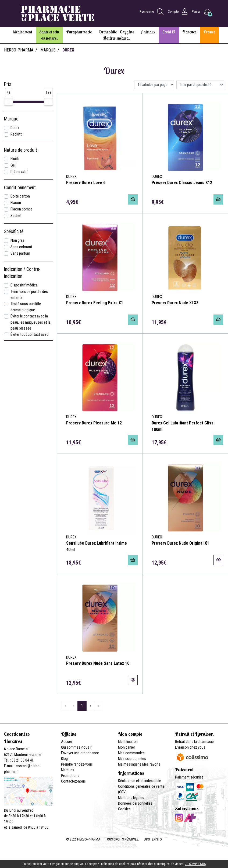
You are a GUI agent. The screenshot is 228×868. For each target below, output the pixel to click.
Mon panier (127, 747)
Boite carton (20, 196)
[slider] (9, 102)
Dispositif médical (24, 285)
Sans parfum (20, 253)
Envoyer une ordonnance (80, 753)
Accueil (67, 742)
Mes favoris (151, 764)
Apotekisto (153, 839)
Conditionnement (20, 188)
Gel (13, 165)
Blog (64, 759)
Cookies (124, 809)
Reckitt (16, 134)
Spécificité (14, 231)
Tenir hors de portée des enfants (29, 295)
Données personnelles (135, 803)
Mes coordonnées (132, 759)
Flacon (16, 203)
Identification (128, 742)
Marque (48, 50)
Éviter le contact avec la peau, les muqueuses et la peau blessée (31, 322)
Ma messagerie (130, 764)
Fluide (15, 159)
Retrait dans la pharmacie (194, 742)
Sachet (16, 216)
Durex (15, 128)
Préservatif (19, 172)
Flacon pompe (22, 209)
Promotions (70, 776)
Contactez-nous (73, 781)
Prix (8, 84)
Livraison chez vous (190, 747)
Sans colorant (21, 247)
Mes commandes (131, 753)
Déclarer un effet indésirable (140, 781)
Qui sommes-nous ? (76, 747)
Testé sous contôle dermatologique (26, 307)
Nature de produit (21, 150)
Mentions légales (131, 798)
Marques (68, 770)
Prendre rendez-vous (77, 764)
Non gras (17, 240)
